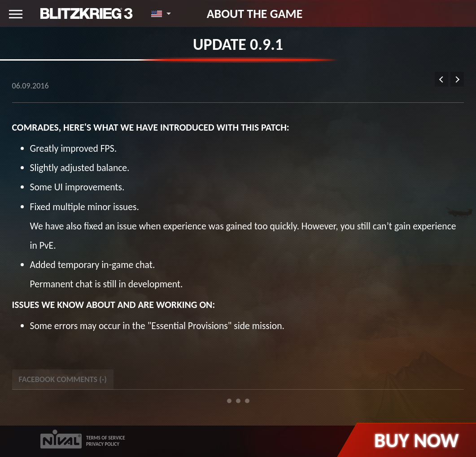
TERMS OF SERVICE (106, 438)
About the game (255, 13)
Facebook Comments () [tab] (63, 379)
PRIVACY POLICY (103, 444)
